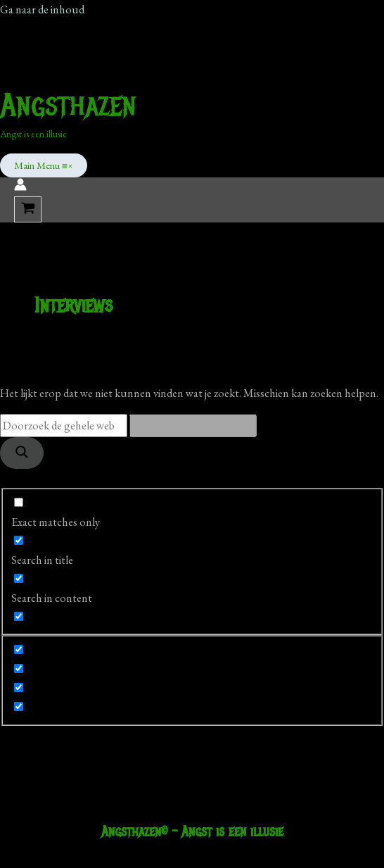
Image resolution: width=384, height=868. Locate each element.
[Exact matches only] (19, 502)
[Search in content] (19, 578)
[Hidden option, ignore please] (19, 649)
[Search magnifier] (22, 453)
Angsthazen (68, 105)
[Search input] (64, 426)
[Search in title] (19, 540)
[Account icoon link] (20, 187)
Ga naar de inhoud (42, 9)
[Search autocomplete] (193, 426)
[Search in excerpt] (19, 616)
